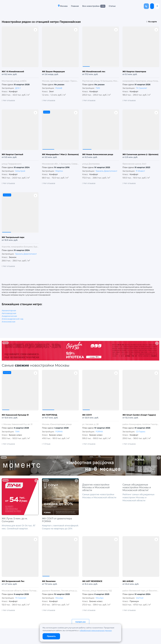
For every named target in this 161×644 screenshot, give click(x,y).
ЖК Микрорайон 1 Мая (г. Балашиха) (60, 154)
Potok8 (59, 88)
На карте (152, 22)
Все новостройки (90, 6)
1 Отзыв (46, 444)
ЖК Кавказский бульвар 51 (15, 415)
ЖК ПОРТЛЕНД (50, 415)
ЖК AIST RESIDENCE (92, 581)
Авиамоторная (9, 311)
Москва (62, 6)
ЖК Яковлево (49, 581)
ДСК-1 (18, 88)
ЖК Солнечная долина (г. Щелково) (140, 154)
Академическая (9, 316)
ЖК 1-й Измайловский (13, 72)
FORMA (59, 432)
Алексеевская (8, 322)
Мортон (59, 171)
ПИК (98, 88)
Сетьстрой (20, 171)
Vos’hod (140, 598)
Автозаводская (9, 313)
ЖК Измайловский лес (94, 72)
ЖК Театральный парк (13, 237)
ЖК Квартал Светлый (12, 154)
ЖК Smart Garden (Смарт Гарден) (139, 415)
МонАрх (59, 598)
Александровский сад (13, 319)
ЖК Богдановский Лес (13, 581)
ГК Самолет (141, 88)
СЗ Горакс (141, 432)
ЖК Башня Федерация (53, 72)
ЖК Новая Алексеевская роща (98, 154)
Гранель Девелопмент (106, 171)
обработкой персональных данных (96, 630)
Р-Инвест (140, 171)
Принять (51, 636)
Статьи (112, 6)
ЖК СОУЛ (87, 415)
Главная (74, 6)
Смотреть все (80, 622)
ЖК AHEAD (128, 581)
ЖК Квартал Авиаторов (134, 72)
